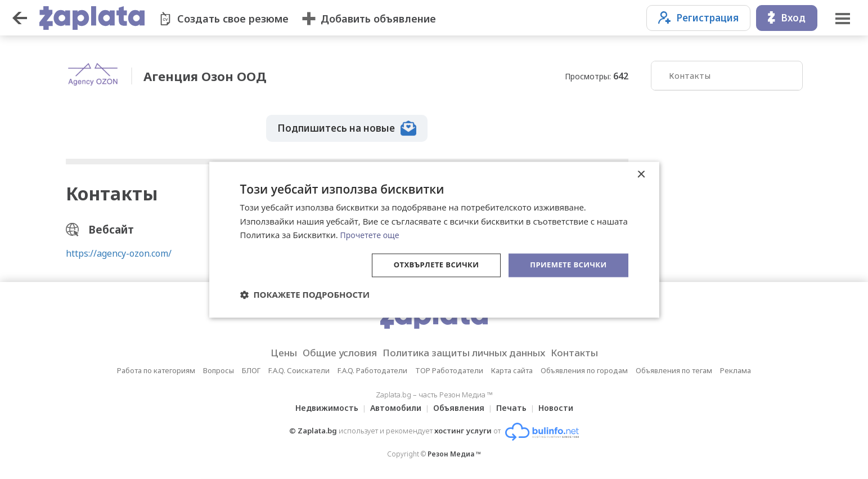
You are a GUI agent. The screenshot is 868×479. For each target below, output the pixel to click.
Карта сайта (512, 368)
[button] (305, 296)
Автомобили (392, 406)
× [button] (641, 174)
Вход (787, 18)
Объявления (459, 406)
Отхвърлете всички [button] (428, 265)
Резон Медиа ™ (454, 452)
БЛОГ (251, 368)
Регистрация (698, 18)
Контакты (690, 75)
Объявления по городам (584, 368)
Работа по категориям (156, 368)
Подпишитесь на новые (348, 124)
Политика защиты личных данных (467, 351)
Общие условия (329, 351)
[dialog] (434, 239)
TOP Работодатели (449, 368)
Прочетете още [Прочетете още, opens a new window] (372, 234)
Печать (515, 406)
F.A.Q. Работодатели (372, 368)
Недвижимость (320, 406)
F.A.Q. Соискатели (299, 368)
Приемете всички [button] (565, 265)
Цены (266, 351)
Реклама (736, 368)
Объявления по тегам (674, 368)
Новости (563, 406)
